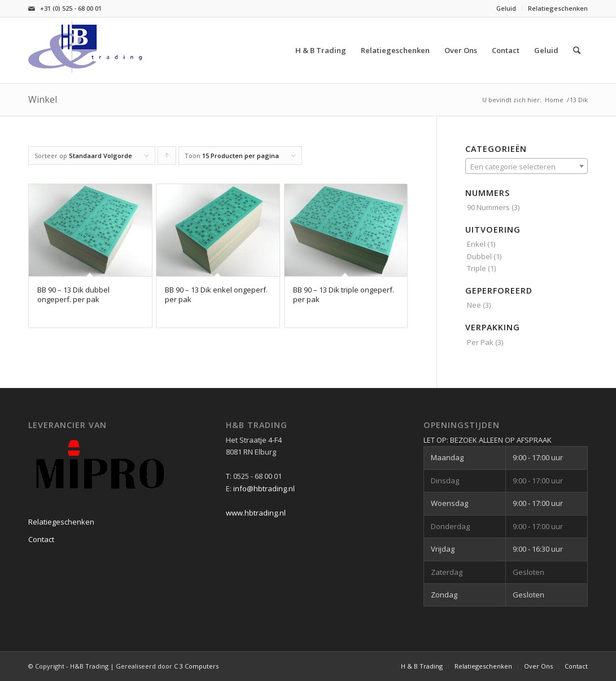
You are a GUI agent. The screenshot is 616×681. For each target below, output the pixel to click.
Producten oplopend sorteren (167, 158)
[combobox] (527, 166)
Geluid (506, 8)
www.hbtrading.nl (256, 513)
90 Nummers (488, 207)
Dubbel (479, 256)
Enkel (476, 244)
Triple (477, 268)
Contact (41, 539)
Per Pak (480, 342)
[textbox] (527, 167)
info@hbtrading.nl (264, 488)
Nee (474, 305)
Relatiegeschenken (558, 8)
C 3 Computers (196, 666)
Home (554, 100)
